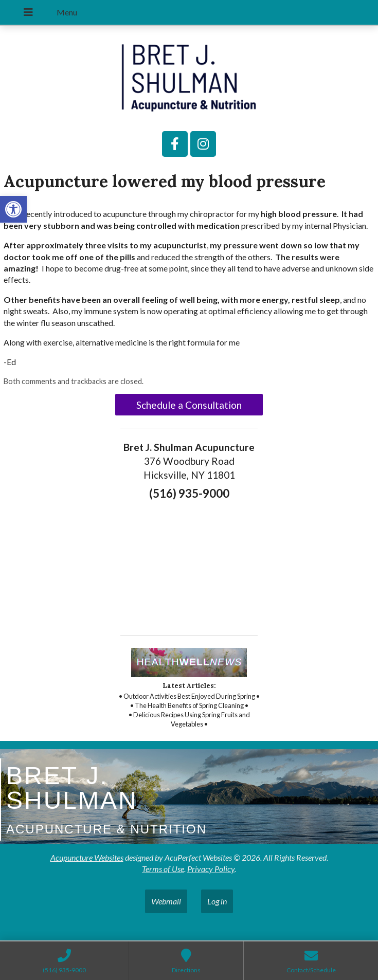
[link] (13, 209)
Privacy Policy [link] (211, 869)
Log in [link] (217, 901)
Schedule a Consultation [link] (189, 405)
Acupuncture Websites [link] (87, 857)
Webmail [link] (166, 901)
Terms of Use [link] (163, 869)
